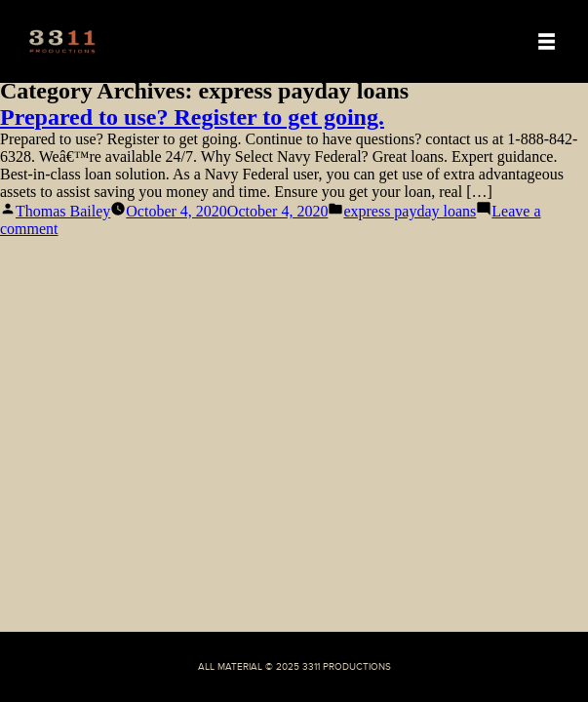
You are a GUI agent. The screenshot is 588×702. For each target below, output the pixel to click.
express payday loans (410, 211)
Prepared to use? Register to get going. (192, 117)
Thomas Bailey (63, 211)
